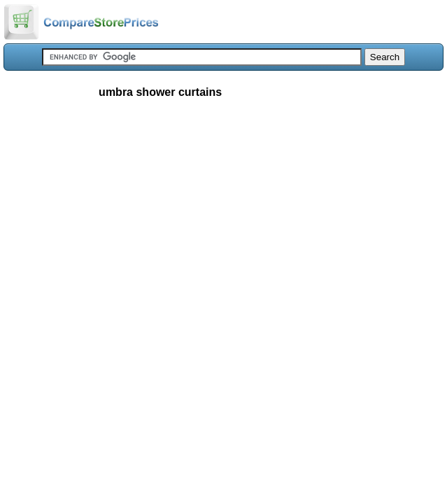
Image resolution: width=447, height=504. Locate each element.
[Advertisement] (223, 213)
